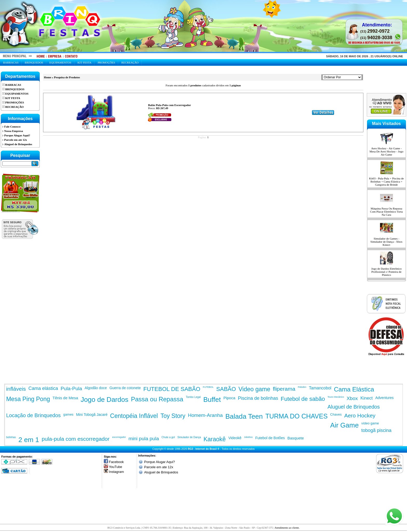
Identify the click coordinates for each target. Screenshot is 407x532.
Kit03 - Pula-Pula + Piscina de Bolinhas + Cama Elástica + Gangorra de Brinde (386, 181)
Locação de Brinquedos (33, 415)
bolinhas (11, 437)
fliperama (284, 389)
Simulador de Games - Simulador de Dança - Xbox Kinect (386, 242)
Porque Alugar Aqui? (160, 462)
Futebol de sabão (303, 399)
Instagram (117, 472)
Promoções (106, 62)
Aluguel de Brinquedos (354, 407)
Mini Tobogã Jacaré (92, 415)
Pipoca (229, 398)
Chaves (336, 414)
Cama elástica (43, 388)
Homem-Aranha (205, 415)
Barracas (11, 62)
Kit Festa (85, 62)
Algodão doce (96, 388)
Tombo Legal (193, 397)
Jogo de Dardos (105, 400)
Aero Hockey (360, 415)
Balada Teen (244, 416)
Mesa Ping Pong (28, 399)
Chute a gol (168, 437)
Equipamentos (60, 62)
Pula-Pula (71, 388)
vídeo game (370, 423)
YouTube (115, 467)
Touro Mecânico (336, 397)
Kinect (367, 398)
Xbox (352, 398)
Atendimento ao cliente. (287, 528)
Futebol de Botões (270, 438)
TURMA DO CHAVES (296, 416)
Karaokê (215, 439)
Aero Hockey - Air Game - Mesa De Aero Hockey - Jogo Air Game (386, 151)
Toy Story (173, 416)
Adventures (385, 398)
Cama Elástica (354, 389)
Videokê (235, 438)
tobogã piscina (376, 430)
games (68, 414)
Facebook (116, 462)
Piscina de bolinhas (258, 398)
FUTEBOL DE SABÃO (172, 389)
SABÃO (226, 389)
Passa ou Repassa (157, 399)
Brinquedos (34, 62)
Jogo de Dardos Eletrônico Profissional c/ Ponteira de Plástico (386, 272)
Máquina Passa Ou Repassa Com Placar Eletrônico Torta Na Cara (386, 212)
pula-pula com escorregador (75, 439)
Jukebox (248, 437)
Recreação (130, 62)
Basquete (296, 438)
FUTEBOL (208, 387)
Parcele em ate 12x (159, 467)
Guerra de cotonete (125, 388)
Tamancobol (320, 388)
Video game (254, 389)
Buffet (212, 400)
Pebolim (302, 387)
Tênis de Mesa (65, 398)
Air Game (344, 425)
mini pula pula (144, 439)
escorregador (119, 437)
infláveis (16, 389)
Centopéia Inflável (134, 416)
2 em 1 (29, 440)
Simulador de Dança (189, 437)
